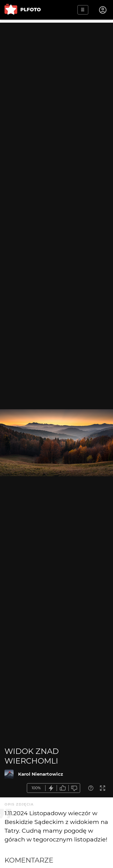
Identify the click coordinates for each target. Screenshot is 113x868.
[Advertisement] (56, 79)
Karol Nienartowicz (41, 774)
